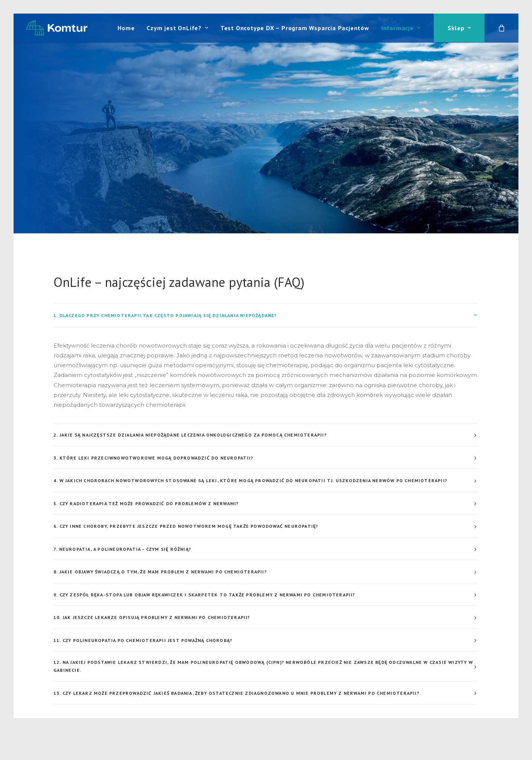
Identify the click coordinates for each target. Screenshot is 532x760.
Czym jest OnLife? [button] (177, 28)
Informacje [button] (401, 28)
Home (126, 28)
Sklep (459, 28)
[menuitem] (126, 28)
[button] (61, 698)
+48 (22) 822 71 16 (308, 697)
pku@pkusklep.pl (282, 707)
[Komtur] (57, 28)
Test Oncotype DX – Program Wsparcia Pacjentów (295, 28)
